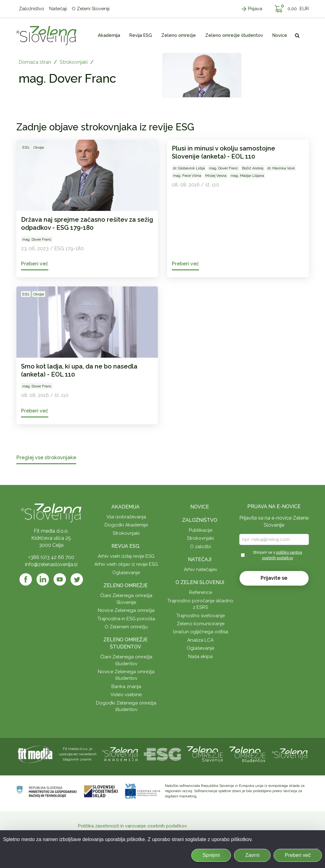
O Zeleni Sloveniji (200, 582)
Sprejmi (211, 855)
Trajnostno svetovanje (201, 616)
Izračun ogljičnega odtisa (201, 632)
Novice (200, 507)
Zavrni (252, 855)
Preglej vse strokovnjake (46, 458)
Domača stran (35, 62)
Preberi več (298, 855)
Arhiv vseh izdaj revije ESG (126, 556)
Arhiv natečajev (201, 569)
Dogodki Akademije (126, 525)
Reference (201, 592)
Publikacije (201, 530)
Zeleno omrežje (126, 585)
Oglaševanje (126, 573)
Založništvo (200, 520)
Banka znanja (126, 687)
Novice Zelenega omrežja (126, 610)
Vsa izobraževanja (126, 517)
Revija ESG (125, 546)
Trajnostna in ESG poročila (126, 619)
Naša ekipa (200, 656)
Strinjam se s (277, 555)
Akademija (126, 507)
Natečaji (200, 559)
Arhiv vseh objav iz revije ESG (126, 564)
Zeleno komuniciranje (201, 624)
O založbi (200, 547)
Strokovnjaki (74, 62)
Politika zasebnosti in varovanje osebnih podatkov (132, 826)
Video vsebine (126, 695)
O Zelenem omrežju (126, 627)
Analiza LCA (200, 640)
